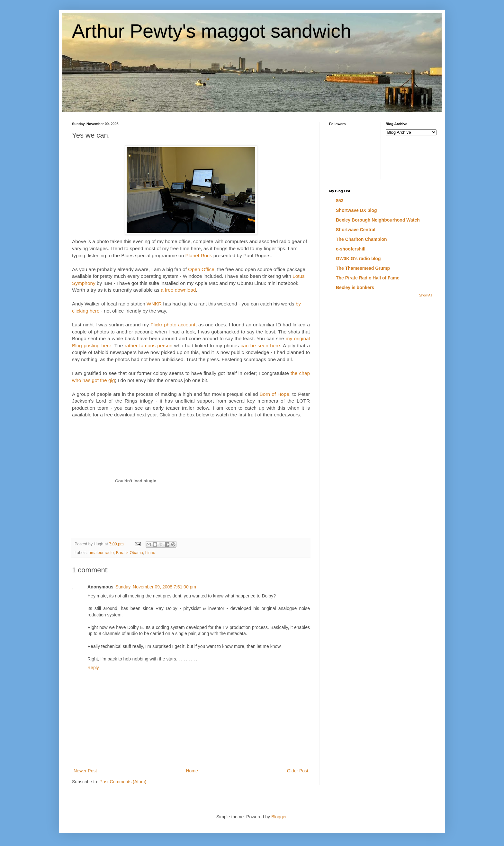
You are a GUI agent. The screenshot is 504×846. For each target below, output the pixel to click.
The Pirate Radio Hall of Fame (368, 278)
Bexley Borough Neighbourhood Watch (378, 220)
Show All (426, 295)
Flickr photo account (173, 325)
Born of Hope (274, 394)
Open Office (201, 269)
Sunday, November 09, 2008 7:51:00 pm (156, 587)
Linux (150, 553)
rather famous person (149, 346)
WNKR (154, 304)
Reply (93, 668)
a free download (178, 290)
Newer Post (85, 771)
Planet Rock (198, 255)
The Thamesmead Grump (363, 268)
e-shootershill (351, 249)
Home (192, 771)
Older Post (298, 771)
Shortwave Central (356, 230)
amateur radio (101, 553)
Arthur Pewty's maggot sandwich (212, 31)
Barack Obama (130, 553)
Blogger (279, 817)
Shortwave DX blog (356, 210)
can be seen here (260, 346)
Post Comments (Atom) (123, 782)
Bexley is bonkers (355, 287)
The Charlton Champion (361, 239)
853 (340, 201)
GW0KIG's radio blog (358, 259)
